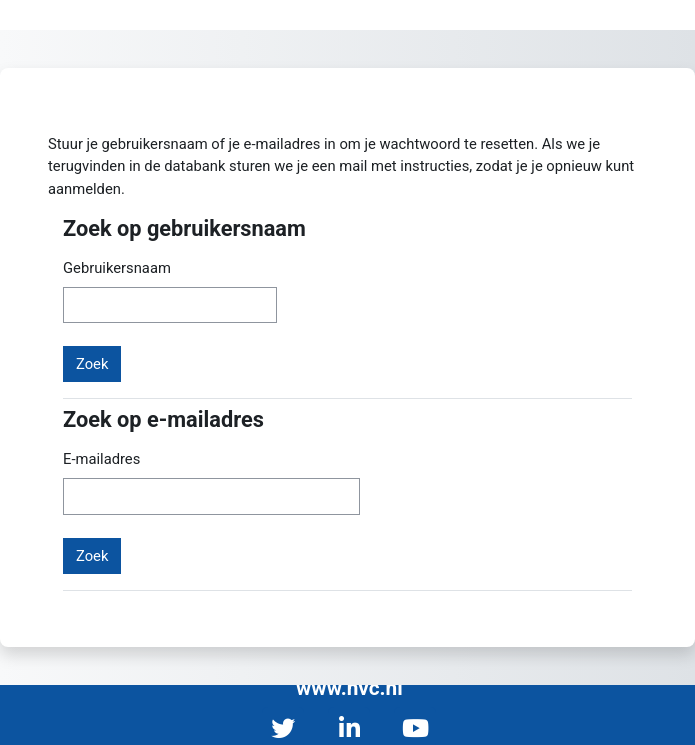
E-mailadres (101, 459)
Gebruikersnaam (117, 268)
